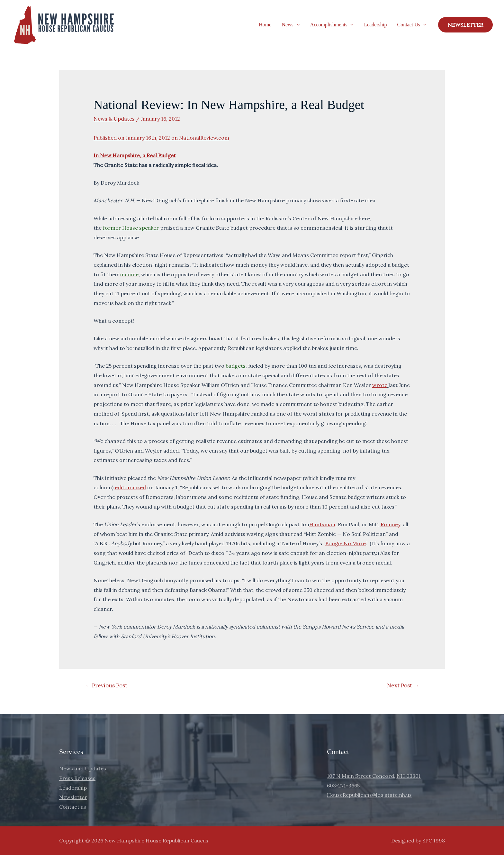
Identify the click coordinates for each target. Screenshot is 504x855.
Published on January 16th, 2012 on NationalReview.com (161, 138)
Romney (390, 524)
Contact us (73, 807)
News (287, 25)
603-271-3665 (343, 786)
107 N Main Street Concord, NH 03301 (374, 776)
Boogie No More (346, 543)
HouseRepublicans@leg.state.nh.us (369, 795)
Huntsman (322, 524)
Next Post (403, 685)
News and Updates (83, 768)
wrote (380, 385)
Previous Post (106, 685)
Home (265, 25)
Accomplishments (329, 25)
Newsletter (73, 797)
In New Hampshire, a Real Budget (135, 155)
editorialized (130, 487)
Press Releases (77, 778)
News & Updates (114, 119)
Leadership (375, 25)
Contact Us (409, 25)
